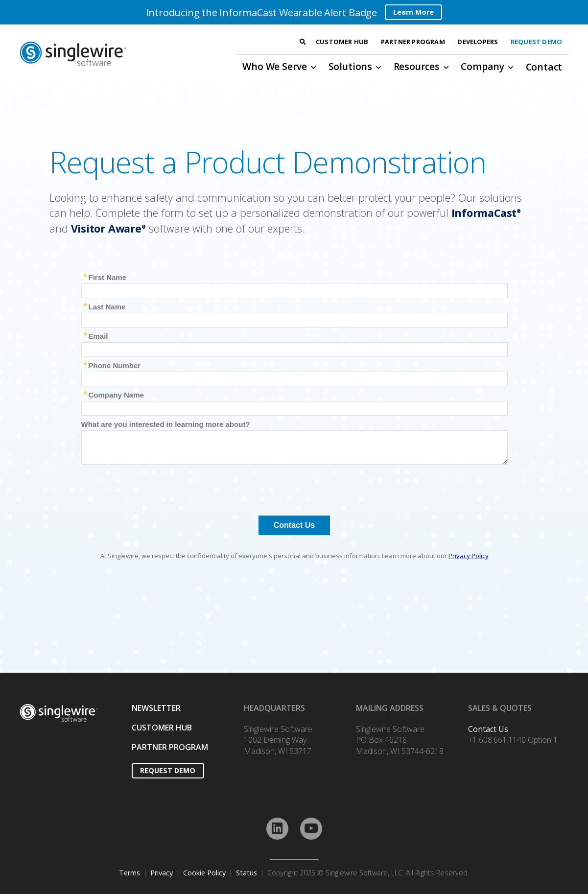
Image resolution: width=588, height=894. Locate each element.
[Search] (303, 42)
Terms (129, 873)
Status (247, 873)
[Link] (101, 54)
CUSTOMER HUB (162, 728)
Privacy (162, 873)
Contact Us (488, 729)
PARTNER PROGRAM (170, 747)
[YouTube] (311, 829)
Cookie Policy (204, 873)
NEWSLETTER (156, 708)
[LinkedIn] (277, 829)
